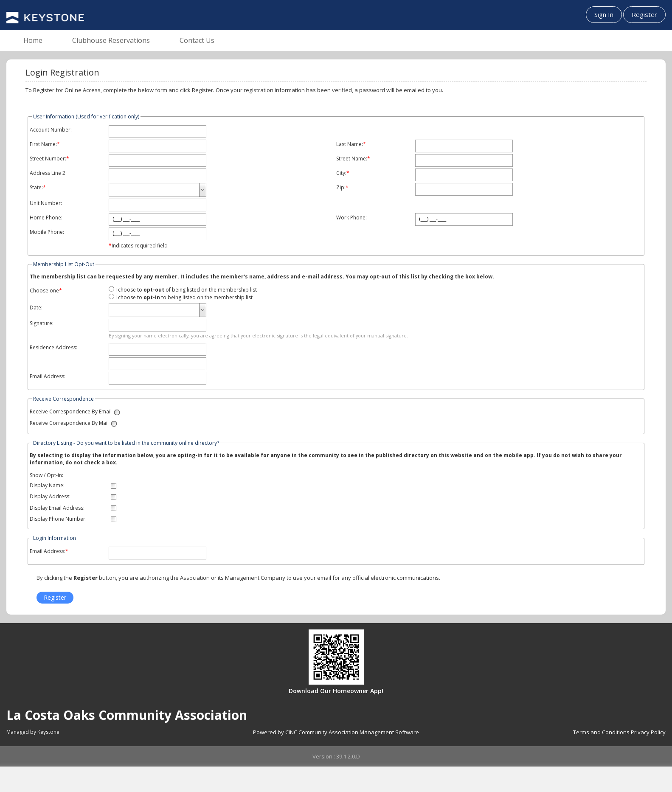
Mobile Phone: (47, 232)
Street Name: (352, 159)
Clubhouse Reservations (111, 40)
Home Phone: (46, 218)
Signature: (42, 323)
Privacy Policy (648, 732)
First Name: (43, 144)
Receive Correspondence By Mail (69, 423)
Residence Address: (53, 348)
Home (33, 40)
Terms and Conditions (601, 732)
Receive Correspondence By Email (71, 412)
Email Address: (48, 376)
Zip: (341, 188)
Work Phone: (351, 218)
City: (341, 173)
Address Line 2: (48, 173)
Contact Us (197, 40)
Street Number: (48, 159)
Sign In (604, 14)
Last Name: (350, 144)
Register (644, 14)
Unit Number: (46, 203)
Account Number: (51, 130)
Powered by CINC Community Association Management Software (336, 732)
